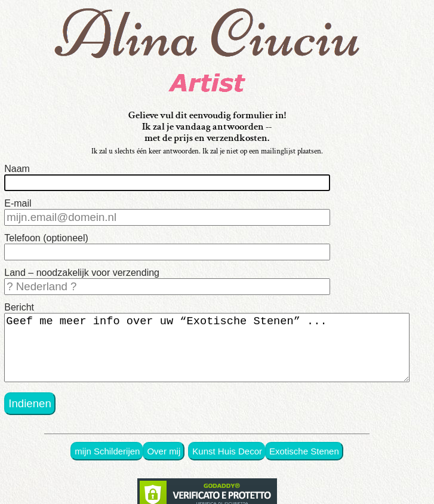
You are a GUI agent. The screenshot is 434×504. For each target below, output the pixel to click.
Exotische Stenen (304, 460)
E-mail (18, 203)
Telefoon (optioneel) (46, 238)
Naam (17, 169)
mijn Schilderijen (107, 460)
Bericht (19, 307)
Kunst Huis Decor (227, 460)
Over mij (164, 460)
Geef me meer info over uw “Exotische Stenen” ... (207, 352)
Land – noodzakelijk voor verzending (82, 273)
